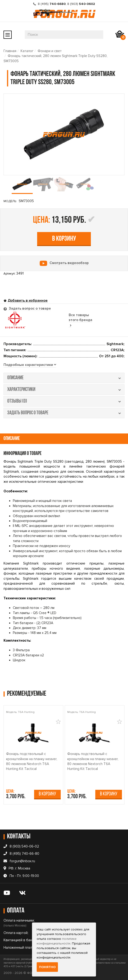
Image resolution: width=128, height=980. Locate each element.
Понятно (47, 967)
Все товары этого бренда (80, 320)
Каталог (27, 51)
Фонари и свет (50, 51)
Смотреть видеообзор (69, 263)
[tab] (30, 365)
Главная (10, 51)
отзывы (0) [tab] (64, 401)
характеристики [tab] (64, 390)
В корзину (64, 239)
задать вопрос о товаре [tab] (64, 413)
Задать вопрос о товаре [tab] (29, 308)
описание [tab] (64, 378)
